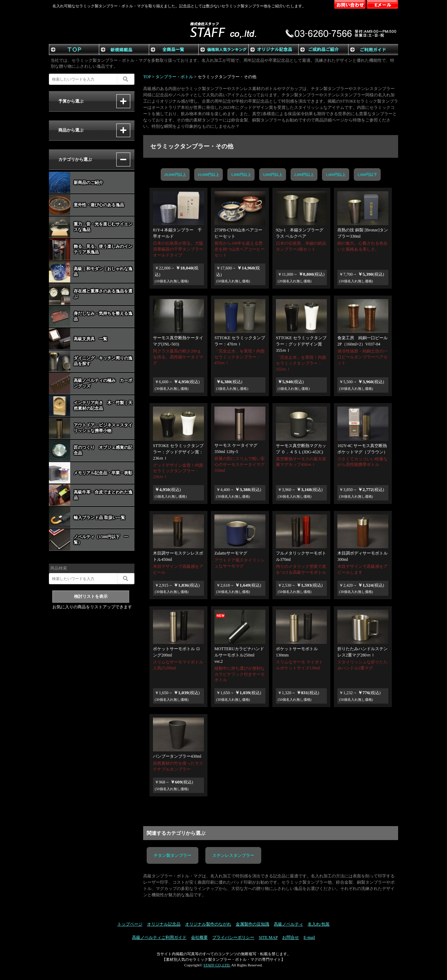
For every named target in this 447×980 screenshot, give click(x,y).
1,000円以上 (341, 175)
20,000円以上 (175, 175)
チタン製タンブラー (173, 855)
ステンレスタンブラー (233, 855)
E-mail (309, 937)
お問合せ (291, 937)
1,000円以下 (379, 175)
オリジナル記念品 (164, 924)
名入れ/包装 (319, 924)
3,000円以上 (273, 175)
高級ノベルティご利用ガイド (159, 937)
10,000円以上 (209, 175)
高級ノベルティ (288, 924)
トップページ (130, 924)
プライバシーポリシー (233, 937)
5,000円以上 (241, 175)
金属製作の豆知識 (252, 924)
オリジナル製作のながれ (208, 924)
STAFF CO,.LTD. (217, 965)
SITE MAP (268, 937)
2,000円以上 (305, 175)
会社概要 (199, 937)
